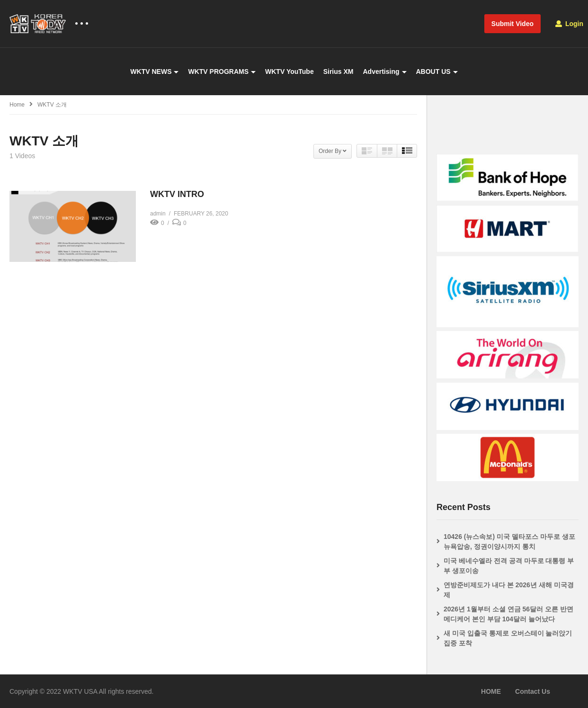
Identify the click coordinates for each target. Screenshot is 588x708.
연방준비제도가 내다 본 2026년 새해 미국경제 (509, 590)
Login (569, 24)
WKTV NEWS (154, 72)
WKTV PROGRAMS (222, 72)
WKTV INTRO (177, 194)
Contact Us (533, 691)
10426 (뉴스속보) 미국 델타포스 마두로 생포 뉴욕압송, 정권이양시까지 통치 (509, 542)
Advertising (384, 72)
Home (17, 105)
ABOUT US (437, 72)
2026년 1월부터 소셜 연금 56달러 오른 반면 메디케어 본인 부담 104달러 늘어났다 (508, 614)
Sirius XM (339, 72)
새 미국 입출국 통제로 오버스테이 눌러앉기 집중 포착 (508, 638)
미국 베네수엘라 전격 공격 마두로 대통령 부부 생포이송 (509, 566)
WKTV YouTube (290, 72)
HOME (491, 691)
